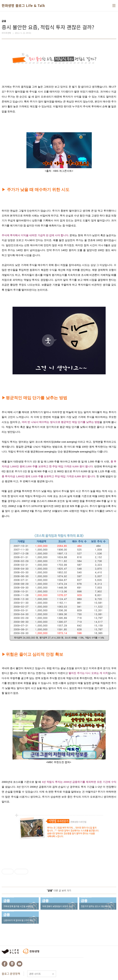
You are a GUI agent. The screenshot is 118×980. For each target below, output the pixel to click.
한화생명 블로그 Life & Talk (23, 6)
